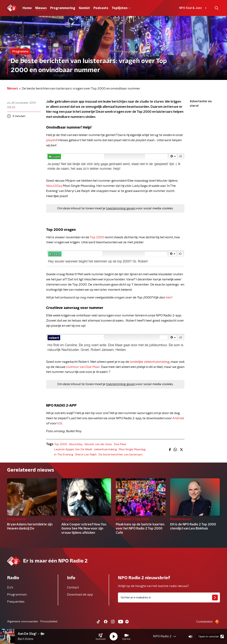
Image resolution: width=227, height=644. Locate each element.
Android (178, 418)
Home (27, 8)
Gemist (84, 8)
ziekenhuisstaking (105, 449)
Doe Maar (120, 444)
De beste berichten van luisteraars (121, 455)
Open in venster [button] (211, 636)
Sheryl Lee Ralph (86, 455)
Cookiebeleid (204, 622)
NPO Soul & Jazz (193, 8)
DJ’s (10, 588)
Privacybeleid (49, 621)
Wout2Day (54, 186)
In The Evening (64, 455)
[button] (101, 637)
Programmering (63, 8)
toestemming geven (121, 208)
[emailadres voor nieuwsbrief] (169, 597)
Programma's (17, 595)
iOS (60, 423)
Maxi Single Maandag (132, 449)
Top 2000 (97, 237)
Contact (73, 588)
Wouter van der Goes (98, 444)
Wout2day (76, 444)
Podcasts (101, 8)
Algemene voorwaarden (23, 621)
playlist (51, 140)
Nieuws (41, 8)
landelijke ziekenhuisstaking (150, 362)
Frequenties (16, 602)
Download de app (80, 595)
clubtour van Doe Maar (83, 367)
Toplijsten (121, 8)
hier (169, 298)
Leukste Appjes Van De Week (73, 449)
